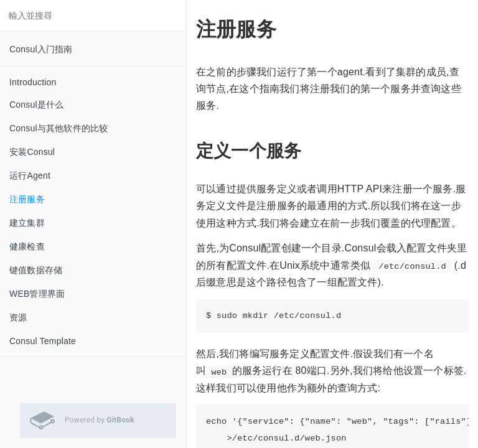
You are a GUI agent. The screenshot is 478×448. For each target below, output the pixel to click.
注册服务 (27, 199)
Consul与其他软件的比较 (59, 128)
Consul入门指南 (41, 49)
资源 (18, 317)
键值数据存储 (36, 270)
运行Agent (30, 175)
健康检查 (27, 246)
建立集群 (27, 223)
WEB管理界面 (37, 294)
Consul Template (43, 341)
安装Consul (32, 152)
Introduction (33, 82)
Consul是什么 (36, 105)
